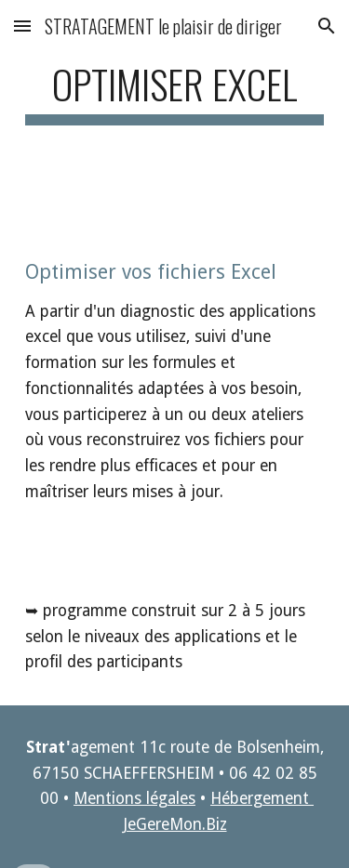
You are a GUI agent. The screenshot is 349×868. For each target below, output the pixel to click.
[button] (22, 26)
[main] (175, 92)
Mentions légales (134, 798)
